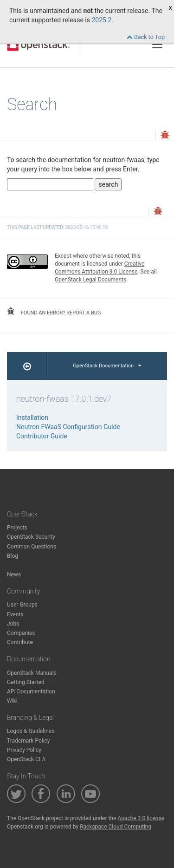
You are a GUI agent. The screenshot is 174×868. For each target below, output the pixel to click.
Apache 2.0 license (141, 818)
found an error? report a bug (54, 312)
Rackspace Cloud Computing (116, 827)
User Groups (22, 605)
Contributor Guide (42, 436)
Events (15, 614)
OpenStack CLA (26, 759)
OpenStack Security (31, 537)
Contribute (20, 642)
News (14, 574)
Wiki (12, 701)
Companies (21, 633)
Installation (32, 418)
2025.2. (102, 20)
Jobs (13, 624)
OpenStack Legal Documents (90, 280)
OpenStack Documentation (107, 366)
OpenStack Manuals (32, 673)
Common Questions (32, 547)
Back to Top (146, 37)
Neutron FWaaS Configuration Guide (68, 427)
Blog (13, 556)
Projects (17, 528)
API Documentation (31, 692)
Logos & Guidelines (31, 731)
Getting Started (26, 682)
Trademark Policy (29, 741)
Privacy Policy (24, 750)
